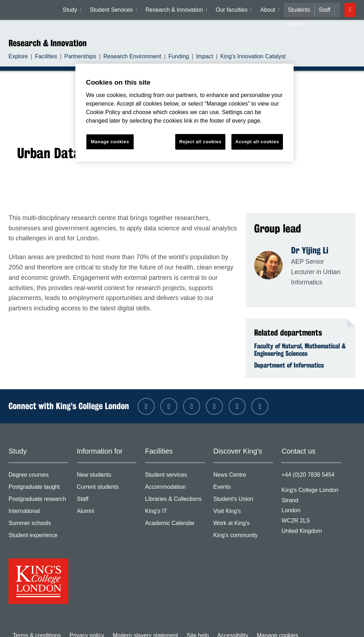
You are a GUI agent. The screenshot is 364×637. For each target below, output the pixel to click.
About (270, 11)
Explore (17, 57)
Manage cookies (260, 624)
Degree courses (38, 467)
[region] (184, 113)
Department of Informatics (289, 355)
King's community (243, 526)
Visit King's (243, 502)
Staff (322, 10)
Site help (186, 624)
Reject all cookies (201, 142)
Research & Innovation (177, 11)
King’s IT (175, 502)
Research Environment (124, 57)
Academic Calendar (175, 514)
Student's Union (243, 490)
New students (107, 467)
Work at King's (243, 514)
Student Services (116, 11)
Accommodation (175, 479)
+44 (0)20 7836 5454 (306, 465)
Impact (190, 57)
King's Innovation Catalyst (234, 57)
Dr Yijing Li (310, 250)
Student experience (38, 526)
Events (243, 479)
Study (74, 11)
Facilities (43, 57)
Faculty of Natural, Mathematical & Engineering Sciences (300, 340)
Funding (166, 57)
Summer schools (38, 514)
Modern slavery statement (137, 624)
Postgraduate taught (38, 479)
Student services (175, 467)
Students (297, 10)
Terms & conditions (35, 624)
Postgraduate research (38, 490)
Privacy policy (82, 624)
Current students (107, 479)
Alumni (107, 502)
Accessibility (219, 624)
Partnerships (75, 57)
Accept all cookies (257, 142)
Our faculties (234, 11)
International (38, 502)
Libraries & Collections (175, 490)
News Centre (243, 467)
